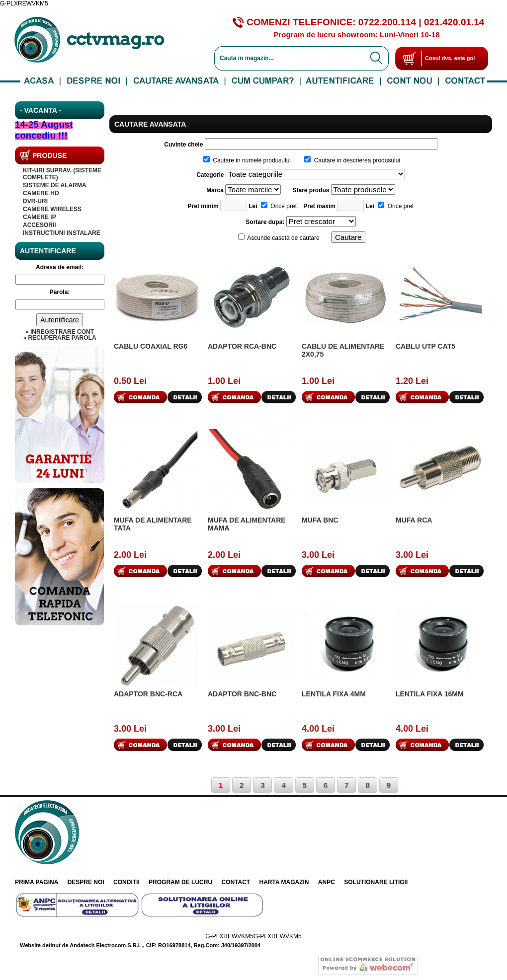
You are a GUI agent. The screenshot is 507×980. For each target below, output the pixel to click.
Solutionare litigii (376, 882)
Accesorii (40, 225)
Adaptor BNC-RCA (148, 694)
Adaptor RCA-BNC (242, 346)
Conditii (127, 882)
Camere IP (40, 217)
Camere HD (41, 193)
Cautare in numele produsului (247, 160)
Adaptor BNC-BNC (242, 694)
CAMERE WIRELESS (52, 209)
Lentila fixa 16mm (430, 694)
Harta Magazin (284, 882)
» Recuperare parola (59, 338)
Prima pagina (37, 882)
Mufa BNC (320, 520)
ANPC (327, 882)
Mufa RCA (414, 520)
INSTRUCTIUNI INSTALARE (62, 233)
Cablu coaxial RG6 (151, 346)
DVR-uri (35, 201)
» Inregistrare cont (60, 332)
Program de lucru (180, 882)
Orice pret (279, 206)
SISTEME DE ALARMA (55, 185)
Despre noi (86, 882)
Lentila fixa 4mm (334, 694)
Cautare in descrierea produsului (352, 160)
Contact (236, 882)
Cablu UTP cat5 (425, 346)
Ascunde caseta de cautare (279, 238)
